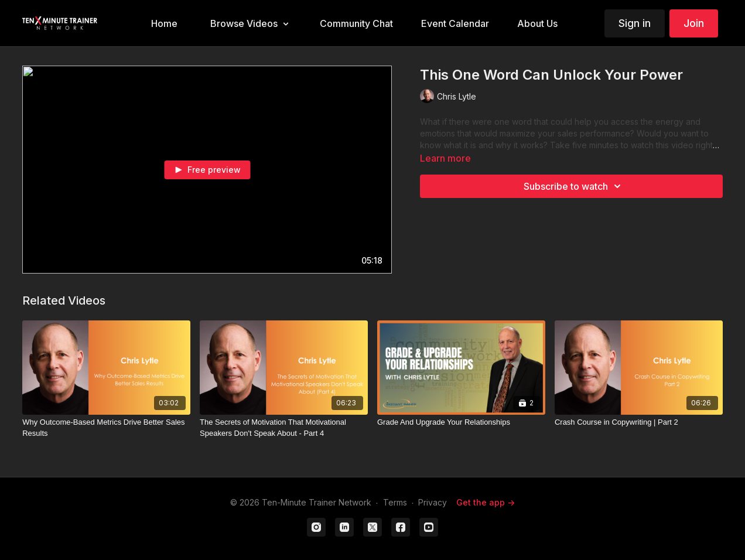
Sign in (635, 23)
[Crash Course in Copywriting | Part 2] (639, 422)
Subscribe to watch (574, 186)
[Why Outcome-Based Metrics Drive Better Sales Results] (106, 428)
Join (694, 23)
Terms (395, 502)
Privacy (433, 502)
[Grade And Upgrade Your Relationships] (461, 422)
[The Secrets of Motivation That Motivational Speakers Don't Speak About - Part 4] (284, 428)
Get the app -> (486, 502)
